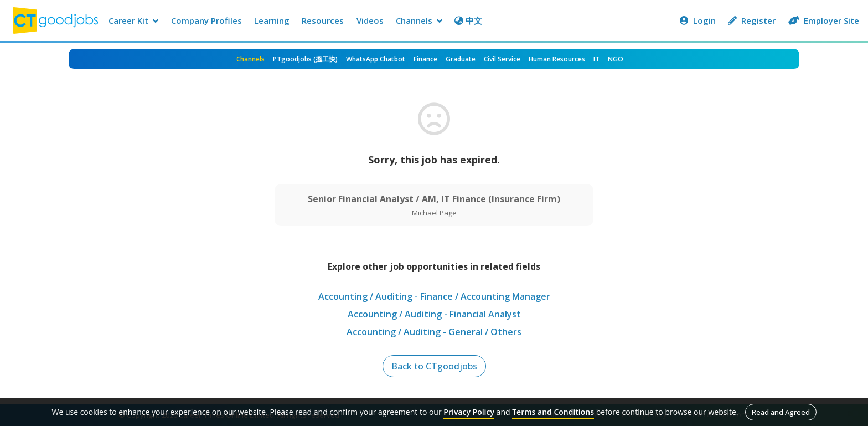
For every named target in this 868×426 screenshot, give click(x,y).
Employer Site (824, 20)
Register (752, 20)
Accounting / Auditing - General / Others (434, 332)
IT (596, 59)
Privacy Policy (469, 412)
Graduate (461, 59)
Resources (323, 20)
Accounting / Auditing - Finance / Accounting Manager (434, 296)
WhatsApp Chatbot (376, 59)
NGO (616, 59)
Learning (272, 20)
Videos (370, 20)
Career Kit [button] (133, 20)
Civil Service (502, 59)
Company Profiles (206, 20)
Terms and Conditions (553, 412)
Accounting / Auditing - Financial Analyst (434, 314)
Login (698, 20)
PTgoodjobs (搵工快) (305, 59)
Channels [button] (419, 20)
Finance (425, 59)
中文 (468, 20)
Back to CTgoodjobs (434, 366)
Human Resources (557, 59)
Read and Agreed (781, 412)
